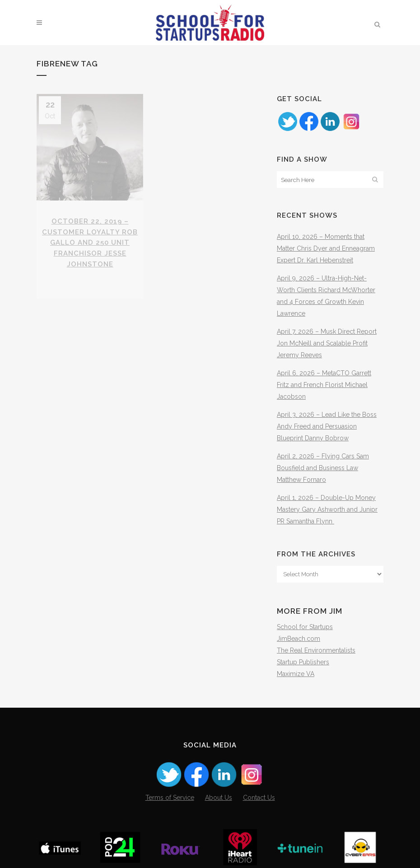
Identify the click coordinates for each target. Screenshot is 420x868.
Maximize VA (296, 674)
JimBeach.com (299, 639)
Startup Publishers (303, 662)
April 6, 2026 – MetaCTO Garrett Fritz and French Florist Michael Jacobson (324, 385)
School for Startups (305, 627)
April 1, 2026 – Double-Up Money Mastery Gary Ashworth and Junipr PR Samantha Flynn (327, 509)
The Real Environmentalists (316, 650)
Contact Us (259, 798)
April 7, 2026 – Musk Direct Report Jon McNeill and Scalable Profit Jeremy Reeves (327, 343)
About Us (219, 798)
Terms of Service (170, 798)
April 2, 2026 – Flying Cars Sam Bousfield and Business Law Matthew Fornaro (323, 468)
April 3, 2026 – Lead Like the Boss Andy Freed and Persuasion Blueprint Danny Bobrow (327, 426)
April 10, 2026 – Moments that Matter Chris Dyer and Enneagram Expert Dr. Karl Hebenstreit (326, 248)
